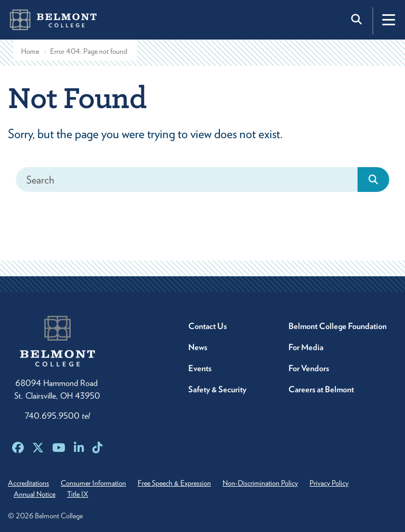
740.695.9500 (57, 416)
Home (30, 51)
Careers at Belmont (321, 389)
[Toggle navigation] (389, 20)
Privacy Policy (329, 483)
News (198, 347)
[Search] (187, 180)
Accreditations (28, 483)
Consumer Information (93, 483)
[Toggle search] (358, 20)
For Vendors (309, 368)
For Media (306, 347)
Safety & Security (217, 389)
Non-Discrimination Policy (260, 483)
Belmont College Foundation (337, 326)
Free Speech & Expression (174, 483)
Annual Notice (35, 494)
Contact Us (208, 326)
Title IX (78, 494)
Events (200, 368)
